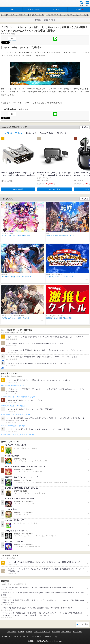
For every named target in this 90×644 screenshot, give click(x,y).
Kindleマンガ (31, 133)
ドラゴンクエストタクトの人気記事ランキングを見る (18, 435)
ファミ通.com (66, 632)
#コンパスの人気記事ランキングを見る (14, 386)
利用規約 (21, 632)
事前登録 (38, 20)
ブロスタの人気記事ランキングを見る (14, 406)
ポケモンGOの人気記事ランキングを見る (15, 426)
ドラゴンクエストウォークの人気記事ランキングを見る (19, 397)
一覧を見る (84, 127)
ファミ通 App (9, 4)
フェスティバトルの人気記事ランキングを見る (16, 415)
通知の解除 (56, 632)
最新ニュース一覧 (38, 15)
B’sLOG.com (77, 632)
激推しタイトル (49, 20)
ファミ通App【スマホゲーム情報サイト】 (15, 15)
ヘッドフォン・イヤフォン (13, 133)
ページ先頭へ (83, 624)
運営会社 (29, 632)
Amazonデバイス (46, 133)
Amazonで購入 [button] (18, 189)
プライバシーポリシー (42, 632)
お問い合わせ (11, 632)
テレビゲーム (62, 133)
